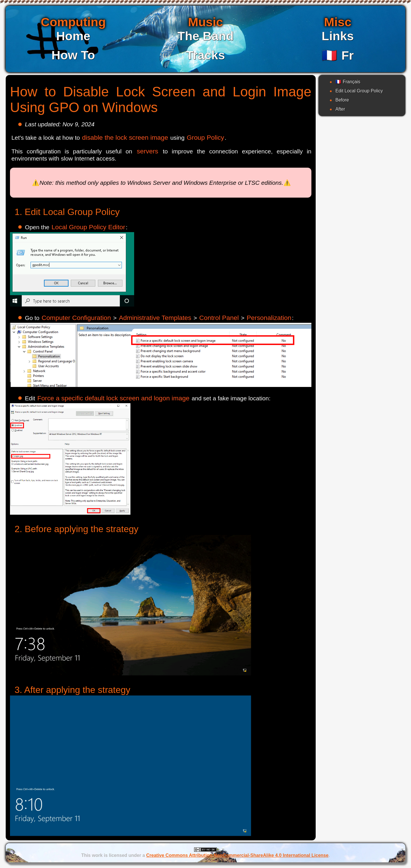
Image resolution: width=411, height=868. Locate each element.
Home (73, 36)
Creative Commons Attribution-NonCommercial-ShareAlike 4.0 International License (237, 855)
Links (338, 36)
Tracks (205, 55)
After (340, 109)
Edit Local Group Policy (359, 91)
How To (73, 55)
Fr (338, 55)
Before (342, 100)
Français (348, 82)
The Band (206, 36)
